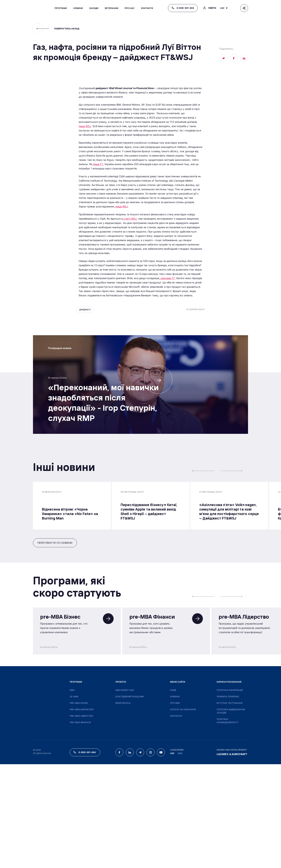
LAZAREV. (223, 858)
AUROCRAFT (239, 858)
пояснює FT (167, 382)
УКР (172, 857)
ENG (180, 857)
